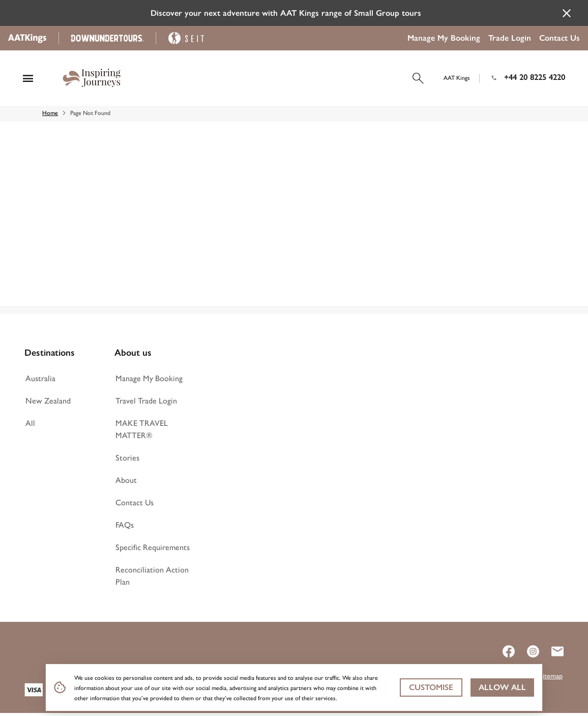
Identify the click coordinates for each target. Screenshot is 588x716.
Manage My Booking (444, 38)
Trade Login (510, 38)
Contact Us (560, 38)
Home (54, 116)
